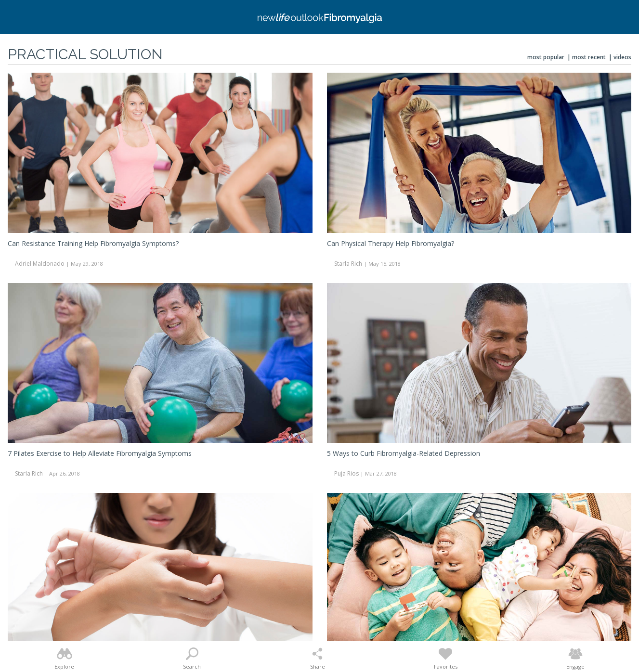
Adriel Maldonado (40, 264)
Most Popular (546, 57)
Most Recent (589, 57)
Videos (622, 57)
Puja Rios (346, 473)
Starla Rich (348, 264)
